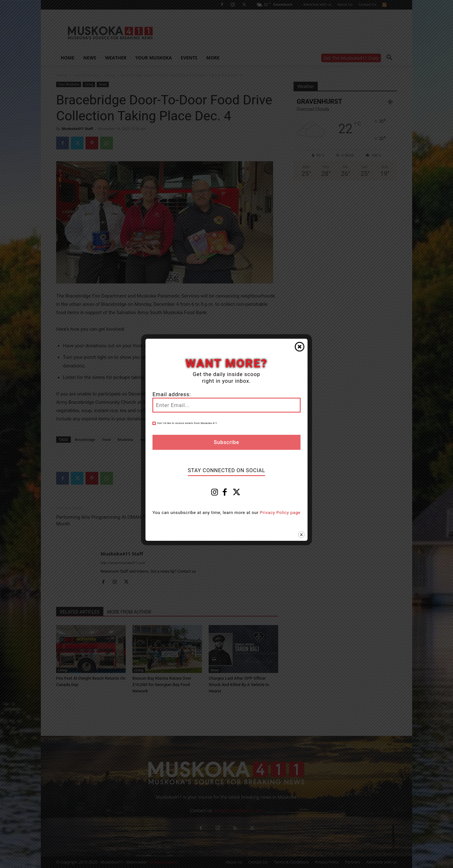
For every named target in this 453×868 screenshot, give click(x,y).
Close (300, 347)
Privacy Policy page (280, 513)
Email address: (172, 394)
